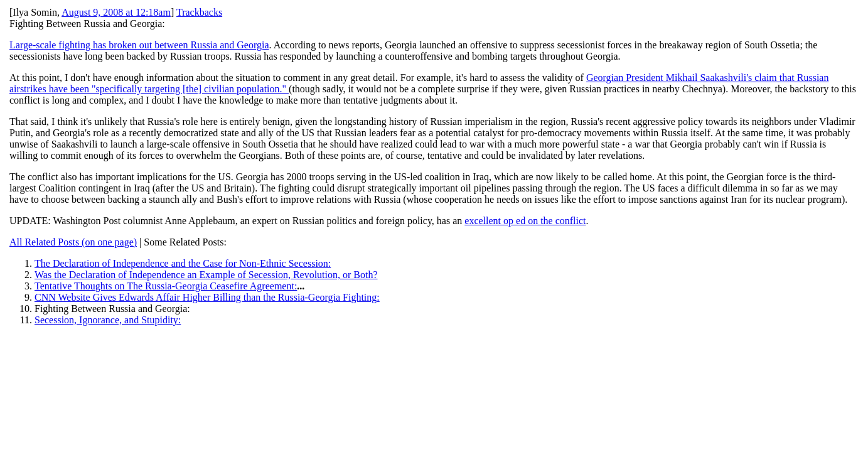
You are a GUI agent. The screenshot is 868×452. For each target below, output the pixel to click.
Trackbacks (199, 12)
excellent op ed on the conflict (525, 221)
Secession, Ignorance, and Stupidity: (108, 320)
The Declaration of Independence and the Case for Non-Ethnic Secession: (183, 263)
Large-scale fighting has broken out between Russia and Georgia (139, 45)
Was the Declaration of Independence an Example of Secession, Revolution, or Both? (206, 275)
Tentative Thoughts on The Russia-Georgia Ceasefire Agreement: (166, 286)
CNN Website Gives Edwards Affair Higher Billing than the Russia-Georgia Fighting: (207, 297)
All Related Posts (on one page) (73, 242)
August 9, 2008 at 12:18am (116, 12)
